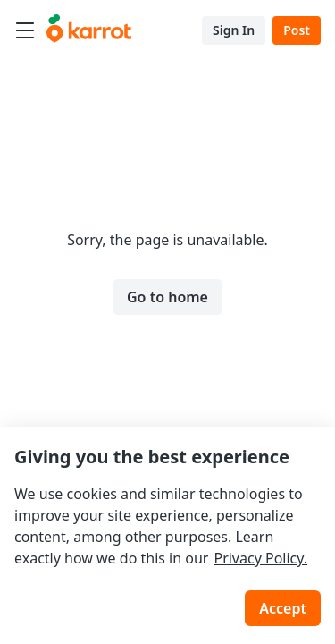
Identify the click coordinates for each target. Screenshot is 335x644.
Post (297, 30)
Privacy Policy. (260, 558)
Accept (283, 608)
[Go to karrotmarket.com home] (89, 30)
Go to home (167, 297)
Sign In (234, 30)
